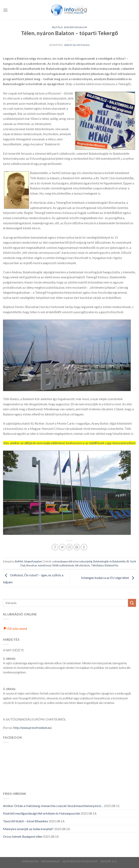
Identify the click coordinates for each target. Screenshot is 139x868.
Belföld (58, 27)
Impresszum (30, 861)
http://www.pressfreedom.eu (32, 728)
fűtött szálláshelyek (63, 565)
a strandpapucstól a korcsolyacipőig (72, 561)
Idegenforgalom (76, 27)
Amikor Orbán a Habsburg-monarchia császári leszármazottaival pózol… (53, 806)
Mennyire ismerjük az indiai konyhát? (28, 829)
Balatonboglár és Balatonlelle (109, 561)
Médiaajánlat (50, 861)
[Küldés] (132, 603)
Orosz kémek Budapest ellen (23, 836)
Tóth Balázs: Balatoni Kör (105, 565)
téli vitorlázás (82, 565)
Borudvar (32, 565)
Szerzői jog (109, 861)
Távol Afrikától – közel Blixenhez (26, 821)
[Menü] (5, 10)
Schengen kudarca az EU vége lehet (109, 578)
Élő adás (15, 628)
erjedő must (45, 565)
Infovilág (83, 45)
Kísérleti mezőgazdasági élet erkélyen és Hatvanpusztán (42, 813)
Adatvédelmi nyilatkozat (80, 861)
